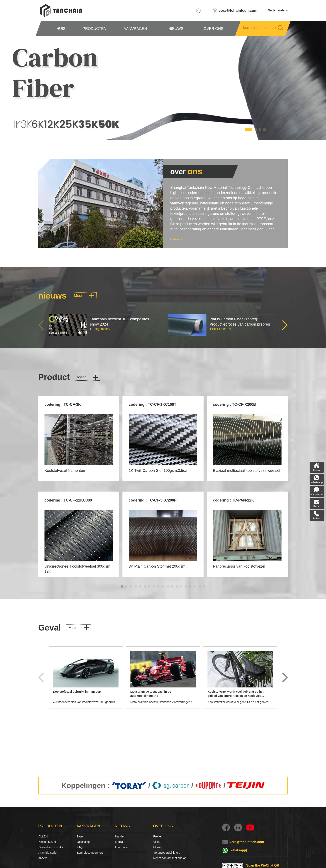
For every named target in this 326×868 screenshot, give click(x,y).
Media (119, 842)
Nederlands (278, 10)
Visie (156, 842)
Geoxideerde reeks (51, 847)
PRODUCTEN (96, 29)
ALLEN (43, 836)
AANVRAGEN (136, 29)
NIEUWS (177, 29)
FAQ (80, 847)
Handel (120, 836)
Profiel (157, 836)
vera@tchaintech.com (238, 11)
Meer (176, 239)
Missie (157, 847)
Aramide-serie (48, 853)
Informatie (121, 847)
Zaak (80, 836)
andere (43, 858)
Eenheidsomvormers (90, 853)
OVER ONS (214, 29)
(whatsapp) (238, 850)
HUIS (61, 29)
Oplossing (81, 842)
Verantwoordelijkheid (167, 853)
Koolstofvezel (43, 842)
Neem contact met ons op (170, 858)
